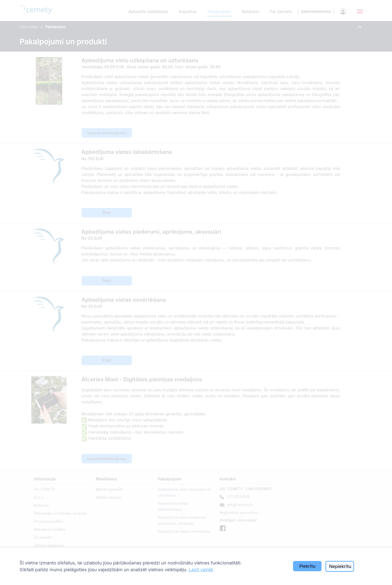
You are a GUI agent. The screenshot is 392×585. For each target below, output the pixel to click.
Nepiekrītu (340, 566)
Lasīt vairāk (201, 570)
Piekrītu (307, 566)
